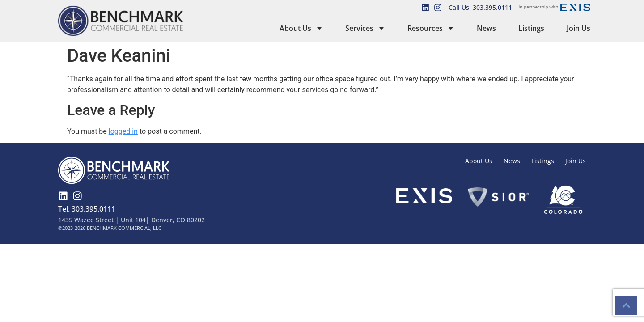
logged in (123, 131)
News (486, 28)
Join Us (578, 28)
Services (365, 28)
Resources (431, 28)
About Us (301, 28)
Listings (531, 28)
